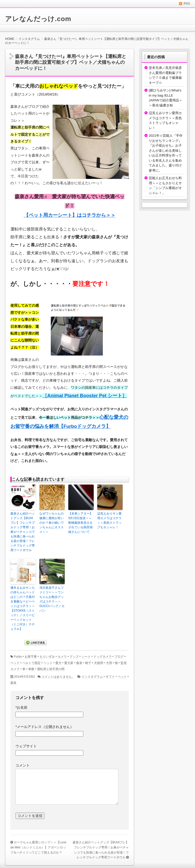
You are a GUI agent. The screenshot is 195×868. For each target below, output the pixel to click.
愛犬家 (69, 663)
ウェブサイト (26, 746)
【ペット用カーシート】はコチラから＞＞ (70, 215)
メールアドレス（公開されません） (45, 727)
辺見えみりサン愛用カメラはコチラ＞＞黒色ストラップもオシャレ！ (109, 520)
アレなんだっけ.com (38, 19)
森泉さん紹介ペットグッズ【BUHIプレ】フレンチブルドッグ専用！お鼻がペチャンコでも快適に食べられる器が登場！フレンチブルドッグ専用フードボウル (23, 532)
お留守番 (31, 657)
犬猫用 (99, 663)
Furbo (18, 657)
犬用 (109, 663)
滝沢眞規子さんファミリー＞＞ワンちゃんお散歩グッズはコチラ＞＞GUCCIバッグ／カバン (52, 599)
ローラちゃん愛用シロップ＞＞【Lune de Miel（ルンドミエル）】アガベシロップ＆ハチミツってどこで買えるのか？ (38, 847)
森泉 (79, 663)
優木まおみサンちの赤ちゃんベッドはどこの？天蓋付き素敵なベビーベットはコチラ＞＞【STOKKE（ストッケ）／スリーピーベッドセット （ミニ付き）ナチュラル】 (23, 608)
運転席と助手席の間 (51, 669)
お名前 (21, 707)
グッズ (74, 657)
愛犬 (58, 663)
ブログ (119, 657)
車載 (31, 669)
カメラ (62, 657)
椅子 (88, 663)
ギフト (110, 677)
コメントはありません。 (58, 677)
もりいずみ (47, 657)
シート (86, 657)
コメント (23, 765)
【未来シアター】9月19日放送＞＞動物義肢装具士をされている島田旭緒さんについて (80, 523)
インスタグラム (92, 677)
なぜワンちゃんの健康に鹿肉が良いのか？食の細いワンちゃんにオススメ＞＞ (52, 523)
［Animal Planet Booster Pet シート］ (85, 396)
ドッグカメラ (103, 657)
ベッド (15, 663)
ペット (48, 663)
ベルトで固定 (31, 663)
